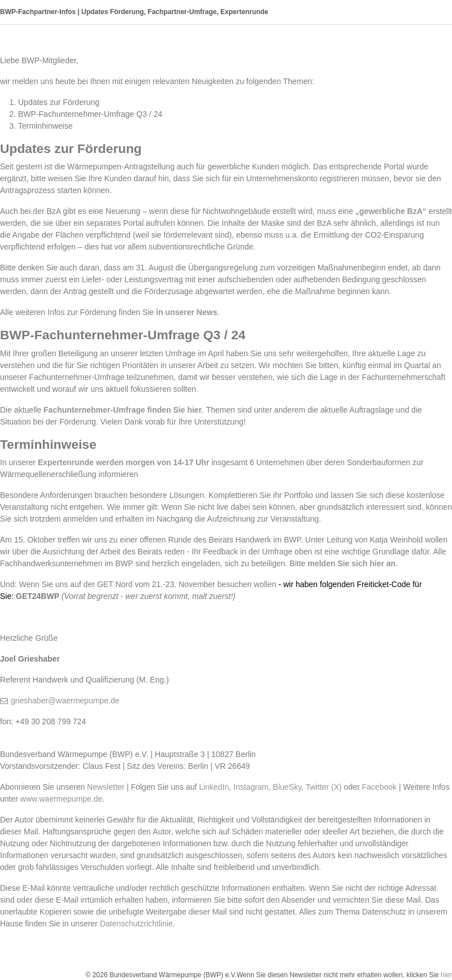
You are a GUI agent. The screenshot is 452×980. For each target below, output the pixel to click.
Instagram (251, 787)
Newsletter (106, 787)
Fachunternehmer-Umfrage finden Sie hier (123, 410)
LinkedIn (214, 787)
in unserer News (186, 312)
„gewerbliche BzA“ (391, 211)
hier (446, 975)
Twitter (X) (324, 787)
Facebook (379, 787)
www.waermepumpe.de (62, 799)
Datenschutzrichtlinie (136, 924)
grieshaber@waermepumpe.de (65, 701)
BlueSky (287, 787)
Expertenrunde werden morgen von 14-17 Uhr (123, 462)
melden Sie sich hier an (351, 563)
